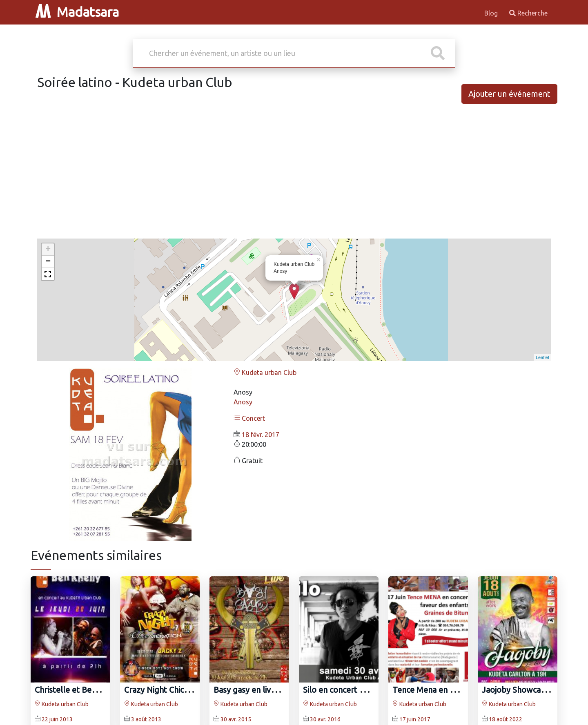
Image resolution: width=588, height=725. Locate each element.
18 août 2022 (506, 719)
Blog (492, 13)
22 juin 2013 (57, 719)
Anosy (243, 402)
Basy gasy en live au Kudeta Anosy (276, 690)
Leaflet (542, 357)
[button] (48, 274)
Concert (249, 418)
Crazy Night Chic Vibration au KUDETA (194, 690)
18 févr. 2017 (261, 435)
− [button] (48, 262)
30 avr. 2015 (236, 719)
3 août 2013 (146, 719)
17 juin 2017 (415, 719)
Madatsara (77, 12)
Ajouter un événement (509, 94)
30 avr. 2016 (325, 719)
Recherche (528, 13)
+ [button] (48, 250)
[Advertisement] (294, 175)
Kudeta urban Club (265, 373)
